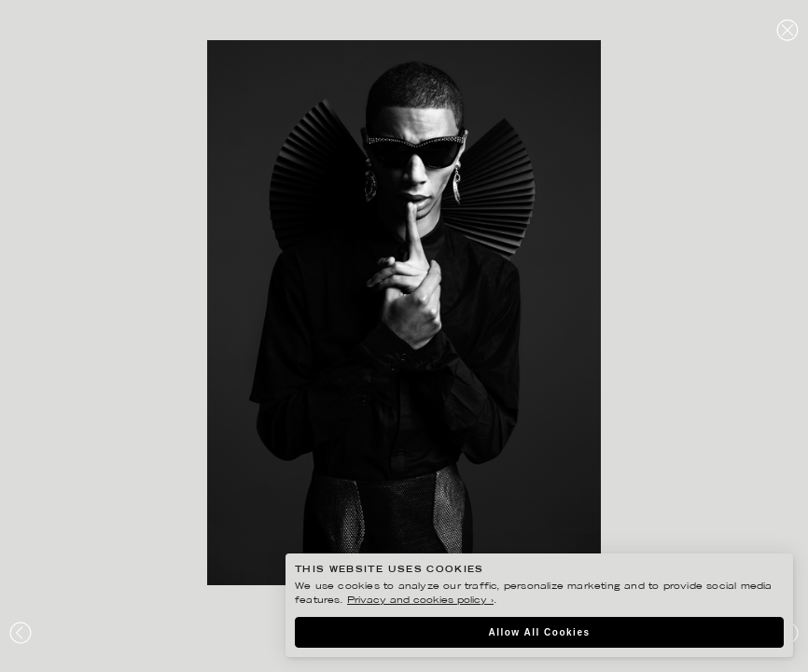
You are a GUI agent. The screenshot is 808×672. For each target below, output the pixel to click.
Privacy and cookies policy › (420, 601)
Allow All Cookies (539, 632)
